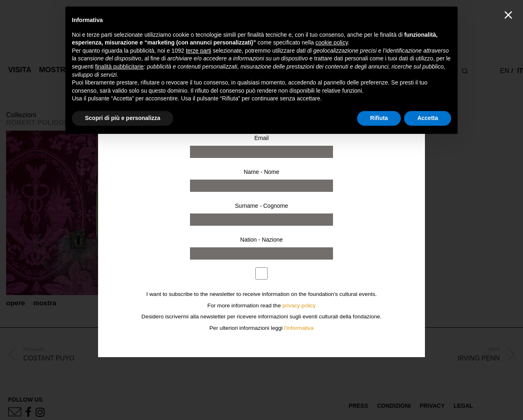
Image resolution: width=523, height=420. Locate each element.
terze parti (199, 51)
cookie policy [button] (332, 42)
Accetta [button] (428, 118)
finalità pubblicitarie (120, 67)
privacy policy (299, 306)
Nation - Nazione (261, 240)
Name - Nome (261, 172)
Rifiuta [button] (379, 118)
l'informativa (299, 328)
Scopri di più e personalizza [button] (123, 118)
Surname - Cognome (261, 206)
